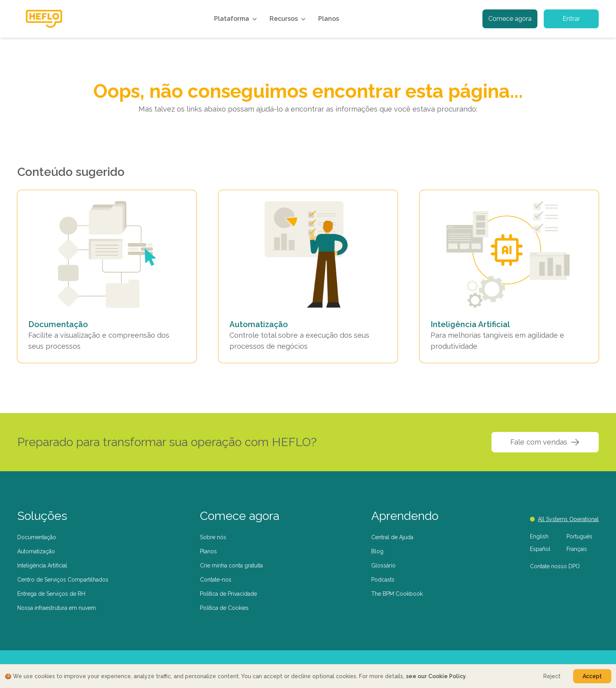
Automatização (36, 551)
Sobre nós (213, 537)
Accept (592, 676)
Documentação (37, 537)
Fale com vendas (545, 442)
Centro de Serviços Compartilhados (63, 580)
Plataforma (236, 19)
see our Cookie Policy (436, 676)
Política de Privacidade (228, 594)
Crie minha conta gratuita (231, 565)
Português (579, 536)
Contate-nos (216, 580)
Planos (329, 19)
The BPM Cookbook (397, 594)
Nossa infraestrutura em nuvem (57, 608)
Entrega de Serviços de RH (51, 594)
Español (540, 549)
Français (577, 549)
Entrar (571, 19)
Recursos (288, 19)
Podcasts (383, 580)
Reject (552, 676)
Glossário (383, 565)
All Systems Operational (564, 519)
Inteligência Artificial (42, 565)
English (539, 536)
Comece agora (510, 19)
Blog (377, 551)
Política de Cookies (224, 608)
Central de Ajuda (392, 537)
